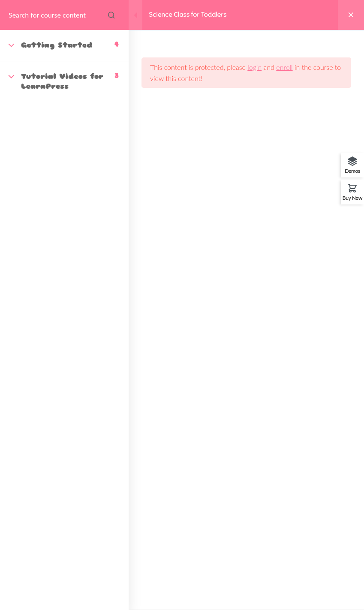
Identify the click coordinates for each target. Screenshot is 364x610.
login (254, 67)
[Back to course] (351, 15)
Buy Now (352, 198)
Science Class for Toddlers (188, 15)
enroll (284, 67)
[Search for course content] (111, 15)
